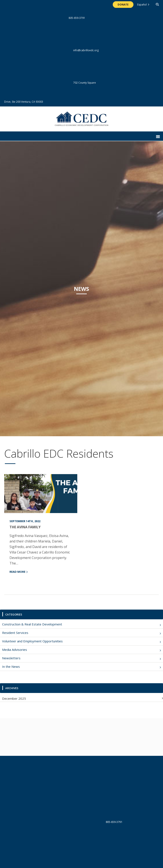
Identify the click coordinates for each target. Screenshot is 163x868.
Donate (123, 5)
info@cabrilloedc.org (51, 50)
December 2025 (14, 698)
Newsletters (11, 658)
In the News (11, 667)
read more (17, 572)
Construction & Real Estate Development (32, 624)
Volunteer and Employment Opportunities (32, 641)
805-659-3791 (45, 18)
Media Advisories (15, 650)
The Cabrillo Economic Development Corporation (82, 121)
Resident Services (15, 633)
